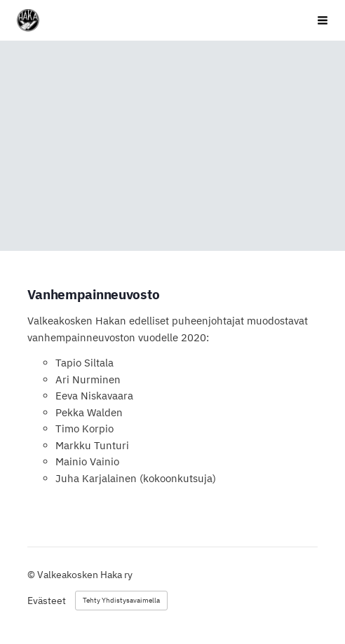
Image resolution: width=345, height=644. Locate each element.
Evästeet (47, 601)
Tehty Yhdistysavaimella (121, 600)
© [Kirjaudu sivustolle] (32, 575)
